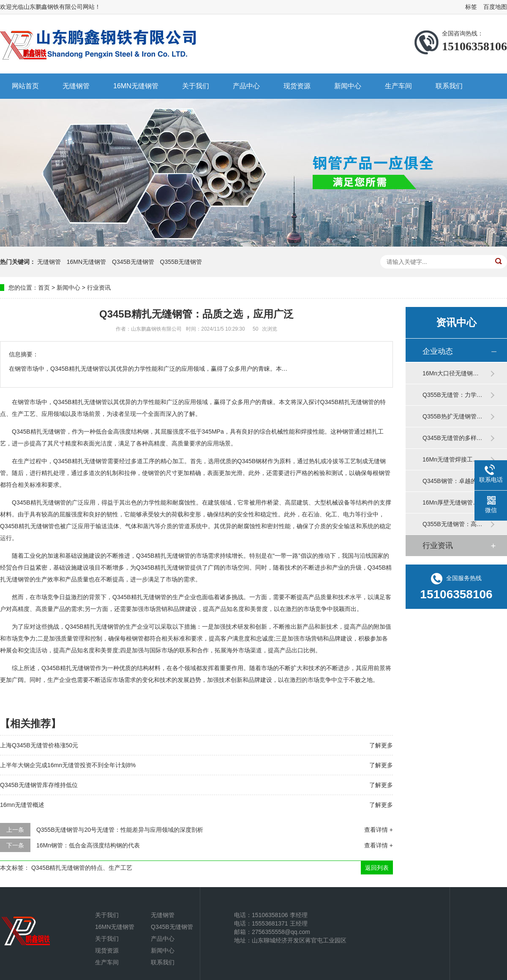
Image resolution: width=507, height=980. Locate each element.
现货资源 (297, 86)
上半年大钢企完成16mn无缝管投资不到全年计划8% (68, 765)
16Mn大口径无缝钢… (451, 373)
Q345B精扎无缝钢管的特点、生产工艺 (82, 868)
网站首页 (25, 86)
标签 (471, 7)
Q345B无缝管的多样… (452, 438)
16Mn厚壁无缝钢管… (451, 502)
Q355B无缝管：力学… (452, 395)
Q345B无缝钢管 (133, 262)
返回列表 (377, 868)
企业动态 (438, 351)
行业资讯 (99, 288)
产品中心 (246, 86)
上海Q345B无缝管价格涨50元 (39, 745)
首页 (44, 288)
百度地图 (495, 7)
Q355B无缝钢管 (181, 262)
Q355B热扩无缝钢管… (452, 416)
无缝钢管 (76, 86)
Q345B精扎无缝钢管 (39, 502)
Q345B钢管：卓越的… (452, 481)
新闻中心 (348, 86)
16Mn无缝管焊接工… (451, 459)
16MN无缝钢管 (136, 86)
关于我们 (196, 86)
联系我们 (449, 86)
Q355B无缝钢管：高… (452, 524)
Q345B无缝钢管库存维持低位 (39, 785)
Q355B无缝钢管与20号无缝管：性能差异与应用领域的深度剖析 (120, 830)
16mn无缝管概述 (22, 805)
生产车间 (398, 86)
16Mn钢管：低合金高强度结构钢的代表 (88, 845)
